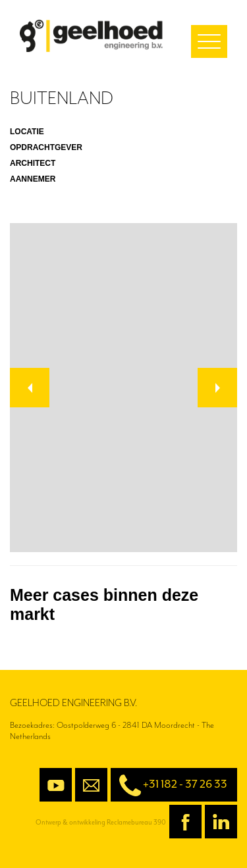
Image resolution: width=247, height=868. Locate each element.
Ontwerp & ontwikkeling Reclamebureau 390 (101, 822)
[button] (30, 388)
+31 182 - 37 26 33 (169, 785)
